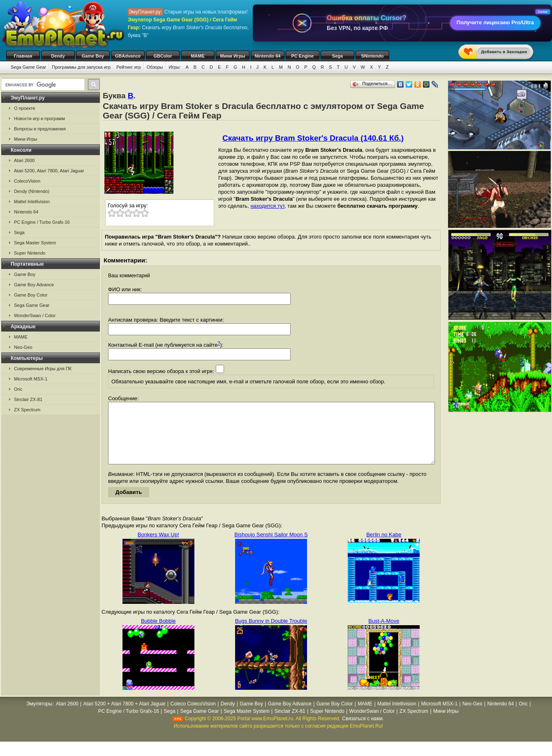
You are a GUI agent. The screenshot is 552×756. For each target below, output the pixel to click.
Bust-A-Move (384, 633)
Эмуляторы (39, 716)
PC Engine (302, 56)
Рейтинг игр (129, 67)
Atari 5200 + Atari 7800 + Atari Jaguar (125, 716)
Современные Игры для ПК (43, 369)
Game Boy (93, 56)
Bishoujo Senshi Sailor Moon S (271, 547)
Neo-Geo (23, 347)
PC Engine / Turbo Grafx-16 (42, 222)
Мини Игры (233, 56)
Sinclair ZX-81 (28, 399)
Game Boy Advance (34, 285)
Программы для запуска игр (81, 67)
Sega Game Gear (28, 67)
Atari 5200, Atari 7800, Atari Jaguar (49, 171)
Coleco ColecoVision (193, 716)
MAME (198, 56)
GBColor (163, 56)
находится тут (267, 206)
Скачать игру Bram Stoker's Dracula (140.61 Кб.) (313, 138)
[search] (42, 85)
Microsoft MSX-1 (31, 379)
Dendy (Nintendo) (32, 191)
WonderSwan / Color (35, 315)
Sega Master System (35, 243)
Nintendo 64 (268, 56)
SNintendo (373, 56)
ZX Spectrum (27, 410)
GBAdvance (128, 56)
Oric (18, 389)
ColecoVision (27, 181)
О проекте (25, 108)
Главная (23, 56)
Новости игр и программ (39, 118)
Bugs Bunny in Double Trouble (271, 633)
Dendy (58, 56)
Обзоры (155, 67)
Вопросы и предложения (40, 129)
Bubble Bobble (158, 633)
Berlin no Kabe (384, 547)
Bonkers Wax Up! (158, 547)
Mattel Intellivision (32, 202)
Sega (337, 56)
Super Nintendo (30, 253)
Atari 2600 (24, 160)
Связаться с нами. (363, 731)
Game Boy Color (31, 295)
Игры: (174, 67)
